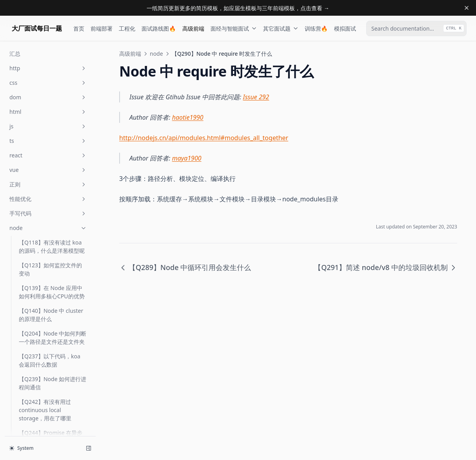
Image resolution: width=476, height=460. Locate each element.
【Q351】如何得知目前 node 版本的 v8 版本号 (48, 410)
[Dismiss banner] (467, 8)
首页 (79, 28)
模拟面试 (345, 28)
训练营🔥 (316, 28)
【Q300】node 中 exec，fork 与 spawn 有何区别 (50, 203)
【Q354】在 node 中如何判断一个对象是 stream (53, 433)
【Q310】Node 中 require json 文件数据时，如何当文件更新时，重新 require (52, 261)
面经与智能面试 (234, 28)
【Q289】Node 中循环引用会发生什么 (53, 135)
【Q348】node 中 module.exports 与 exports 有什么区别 (43, 361)
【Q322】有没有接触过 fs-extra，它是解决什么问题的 (53, 311)
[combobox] (416, 28)
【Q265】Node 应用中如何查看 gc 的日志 (53, 81)
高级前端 (193, 28)
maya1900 (187, 158)
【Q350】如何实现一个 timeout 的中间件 (48, 387)
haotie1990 (188, 117)
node (156, 54)
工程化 (127, 28)
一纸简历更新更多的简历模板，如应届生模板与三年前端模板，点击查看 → (238, 8)
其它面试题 (281, 28)
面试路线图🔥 (159, 28)
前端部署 (102, 28)
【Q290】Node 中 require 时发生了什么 (52, 158)
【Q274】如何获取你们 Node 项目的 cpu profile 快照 (53, 108)
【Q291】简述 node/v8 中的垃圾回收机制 (51, 181)
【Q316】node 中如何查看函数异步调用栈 (52, 288)
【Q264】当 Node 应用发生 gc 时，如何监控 (51, 58)
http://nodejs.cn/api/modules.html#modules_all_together (204, 138)
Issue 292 (256, 97)
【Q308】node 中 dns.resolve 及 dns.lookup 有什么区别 (52, 230)
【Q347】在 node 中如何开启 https (53, 334)
